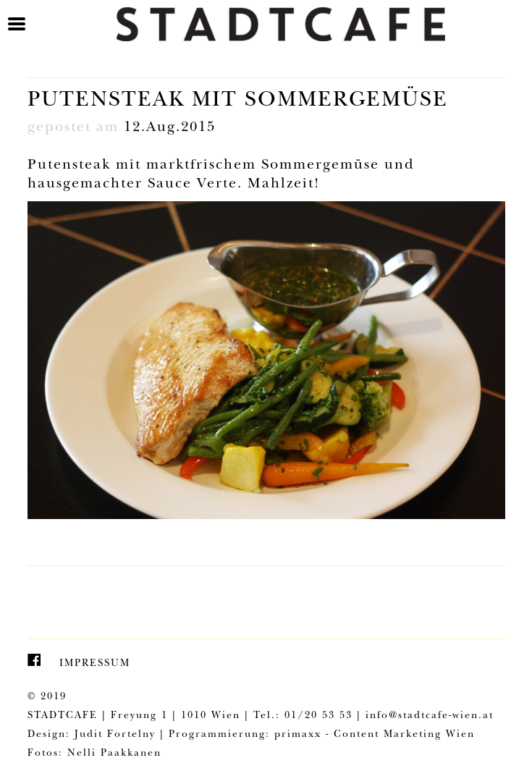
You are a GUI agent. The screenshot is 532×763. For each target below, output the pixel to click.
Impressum (95, 664)
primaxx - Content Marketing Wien (375, 735)
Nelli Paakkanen (114, 754)
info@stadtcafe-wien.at (430, 716)
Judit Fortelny (115, 735)
